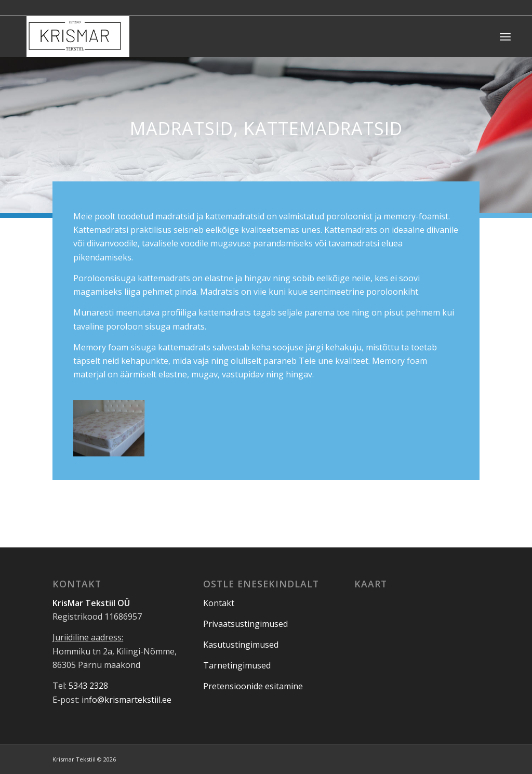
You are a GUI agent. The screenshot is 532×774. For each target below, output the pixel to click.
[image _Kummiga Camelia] (112, 428)
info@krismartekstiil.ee (127, 700)
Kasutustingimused (241, 645)
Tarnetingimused (237, 665)
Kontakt (219, 603)
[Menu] (505, 36)
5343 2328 (88, 686)
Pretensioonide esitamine (253, 686)
